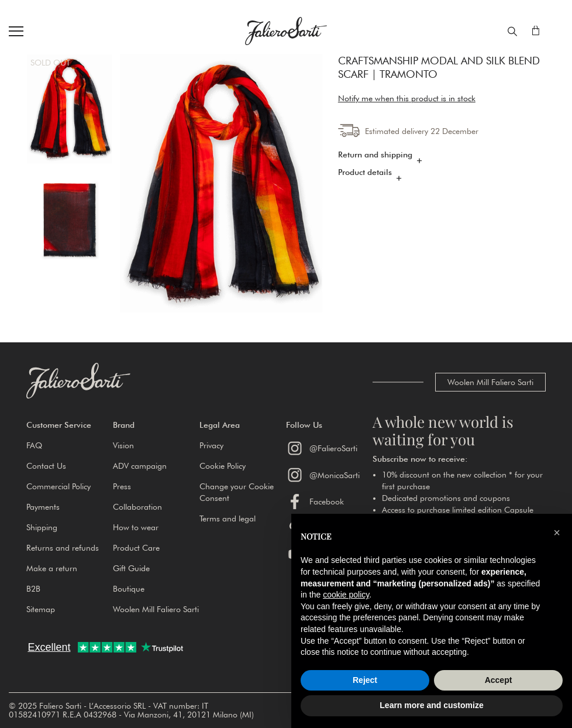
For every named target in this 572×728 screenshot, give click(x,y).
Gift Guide (131, 568)
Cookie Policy (223, 466)
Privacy (211, 445)
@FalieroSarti (322, 448)
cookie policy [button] (346, 595)
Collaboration (137, 507)
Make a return (52, 568)
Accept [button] (499, 680)
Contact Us (46, 466)
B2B (33, 589)
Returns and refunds (63, 548)
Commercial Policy (58, 486)
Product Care (136, 548)
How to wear (136, 527)
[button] (70, 425)
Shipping (42, 527)
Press (122, 486)
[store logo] (286, 31)
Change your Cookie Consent (237, 492)
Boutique (129, 589)
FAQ (34, 445)
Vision (123, 445)
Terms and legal (228, 518)
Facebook (315, 502)
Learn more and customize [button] (431, 705)
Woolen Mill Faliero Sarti (490, 382)
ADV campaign (140, 466)
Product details (365, 172)
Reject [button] (365, 680)
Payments (43, 507)
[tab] (442, 157)
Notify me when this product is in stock (407, 98)
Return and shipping (375, 154)
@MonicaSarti (323, 475)
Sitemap (41, 609)
